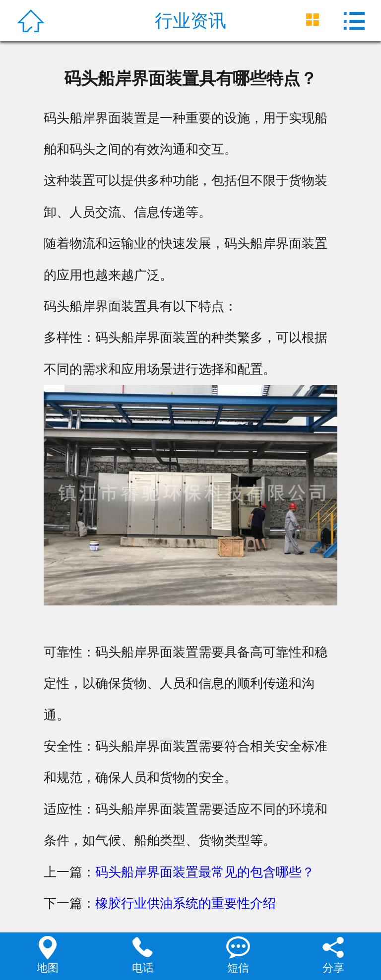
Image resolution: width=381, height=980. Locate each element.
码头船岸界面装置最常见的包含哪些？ (205, 872)
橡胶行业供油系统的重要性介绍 (186, 903)
